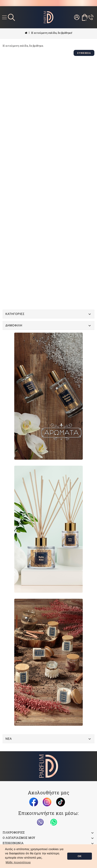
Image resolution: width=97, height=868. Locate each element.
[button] (18, 863)
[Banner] (48, 396)
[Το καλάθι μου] (85, 17)
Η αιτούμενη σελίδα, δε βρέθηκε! (52, 33)
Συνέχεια (84, 53)
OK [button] (80, 856)
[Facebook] (34, 802)
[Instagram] (47, 802)
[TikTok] (61, 802)
